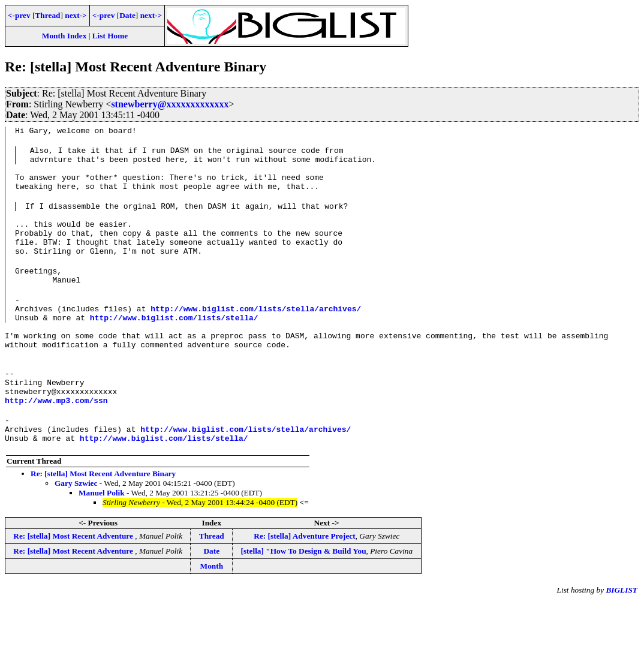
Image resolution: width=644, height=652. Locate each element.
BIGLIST (622, 640)
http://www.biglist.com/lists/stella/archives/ (256, 337)
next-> (76, 15)
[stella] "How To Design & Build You (303, 601)
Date (127, 15)
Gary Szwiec (76, 534)
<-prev (19, 15)
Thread (47, 15)
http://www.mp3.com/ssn (56, 445)
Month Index (64, 36)
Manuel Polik (102, 543)
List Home (110, 36)
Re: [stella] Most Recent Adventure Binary (103, 524)
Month (212, 616)
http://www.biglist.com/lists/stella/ (174, 348)
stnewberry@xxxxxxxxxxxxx (170, 104)
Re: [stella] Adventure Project (304, 586)
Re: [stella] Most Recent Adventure (74, 586)
